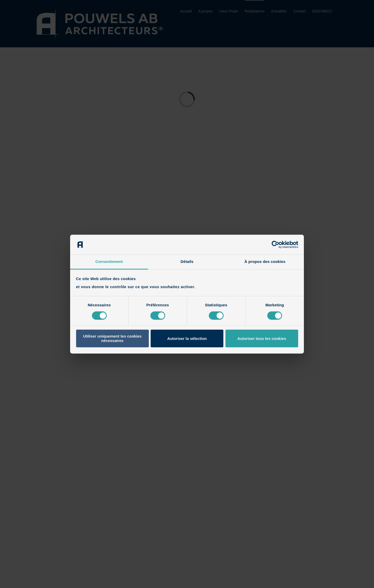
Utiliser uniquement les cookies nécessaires (112, 339)
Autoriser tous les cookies (262, 338)
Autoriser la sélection (187, 338)
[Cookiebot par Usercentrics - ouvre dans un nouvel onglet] (275, 244)
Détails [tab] (187, 262)
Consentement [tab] (109, 262)
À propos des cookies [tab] (265, 262)
